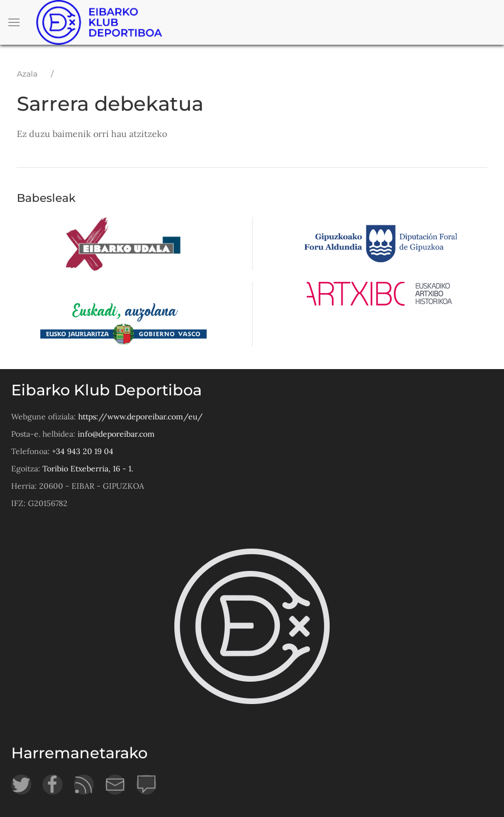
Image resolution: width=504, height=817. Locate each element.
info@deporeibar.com (116, 434)
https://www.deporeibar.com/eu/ (141, 417)
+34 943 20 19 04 (83, 451)
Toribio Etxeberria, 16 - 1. (88, 469)
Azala (27, 74)
